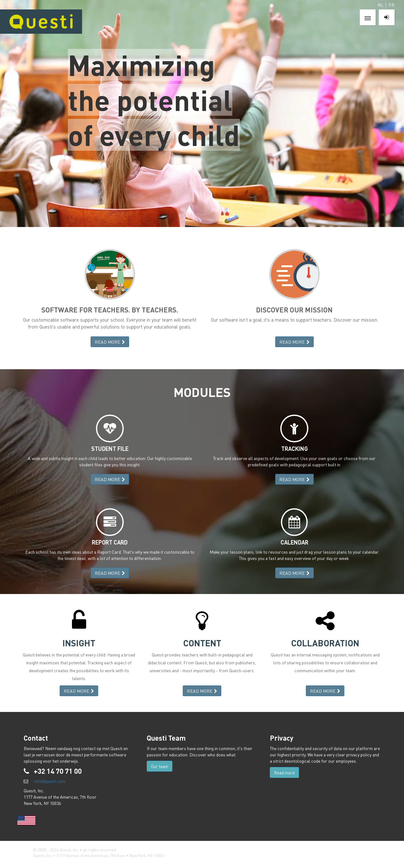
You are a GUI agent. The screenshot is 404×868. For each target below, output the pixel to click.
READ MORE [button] (110, 342)
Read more (284, 772)
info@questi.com (50, 781)
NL (380, 5)
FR (392, 5)
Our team (160, 766)
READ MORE (110, 479)
